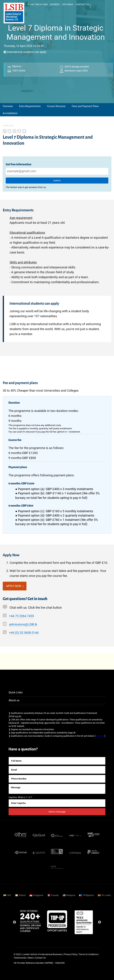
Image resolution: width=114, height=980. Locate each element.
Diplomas (68, 4)
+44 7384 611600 (37, 4)
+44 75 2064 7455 (21, 616)
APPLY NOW (14, 586)
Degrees (55, 4)
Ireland (22, 895)
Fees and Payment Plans (85, 106)
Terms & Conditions (88, 954)
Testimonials (20, 958)
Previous (14, 922)
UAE (9, 895)
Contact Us (82, 4)
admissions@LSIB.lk (23, 624)
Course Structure (56, 106)
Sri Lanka (106, 895)
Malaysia (71, 895)
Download (100, 736)
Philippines (88, 895)
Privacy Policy (70, 954)
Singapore (38, 895)
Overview (8, 106)
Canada (55, 895)
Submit (57, 181)
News (31, 958)
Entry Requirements (30, 106)
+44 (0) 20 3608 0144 (24, 633)
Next (100, 922)
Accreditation (10, 113)
